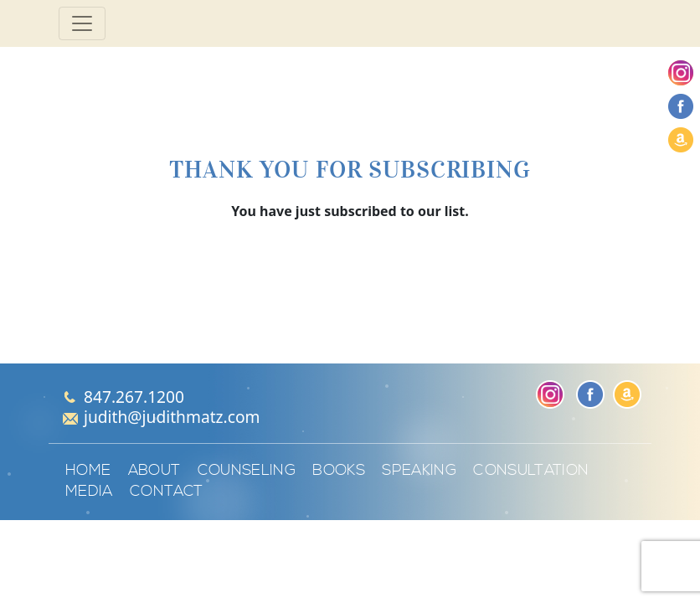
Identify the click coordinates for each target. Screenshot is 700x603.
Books (339, 471)
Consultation (531, 471)
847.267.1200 (134, 397)
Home (88, 471)
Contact (166, 492)
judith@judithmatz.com (172, 417)
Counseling (247, 471)
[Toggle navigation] (82, 23)
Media (89, 492)
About (154, 471)
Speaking (419, 471)
